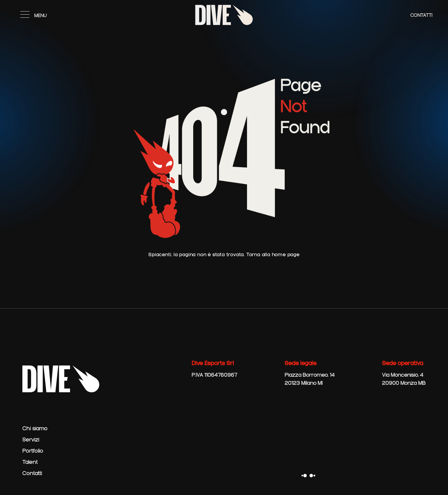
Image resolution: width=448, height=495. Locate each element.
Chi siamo (35, 429)
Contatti (421, 15)
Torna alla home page (273, 255)
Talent (30, 462)
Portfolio (33, 451)
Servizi (31, 440)
